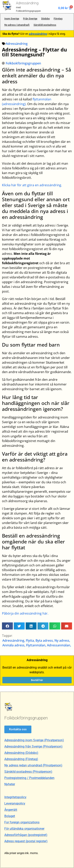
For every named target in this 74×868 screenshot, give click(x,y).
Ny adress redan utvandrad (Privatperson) (33, 765)
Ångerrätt (11, 810)
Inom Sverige (12, 19)
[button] (7, 626)
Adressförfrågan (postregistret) (26, 835)
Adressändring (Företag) (21, 759)
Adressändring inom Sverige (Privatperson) (34, 740)
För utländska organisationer (24, 829)
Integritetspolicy (15, 797)
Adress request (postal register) (26, 841)
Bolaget (10, 816)
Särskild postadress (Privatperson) (28, 772)
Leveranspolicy (15, 803)
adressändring (38, 34)
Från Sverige (30, 19)
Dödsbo (45, 19)
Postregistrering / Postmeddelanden (29, 778)
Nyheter (10, 784)
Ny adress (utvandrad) (17, 25)
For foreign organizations (22, 822)
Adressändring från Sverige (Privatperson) (33, 746)
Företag (58, 19)
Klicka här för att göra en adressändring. (32, 185)
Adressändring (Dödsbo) (21, 753)
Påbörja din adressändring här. (25, 613)
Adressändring (27, 3)
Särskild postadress (45, 25)
